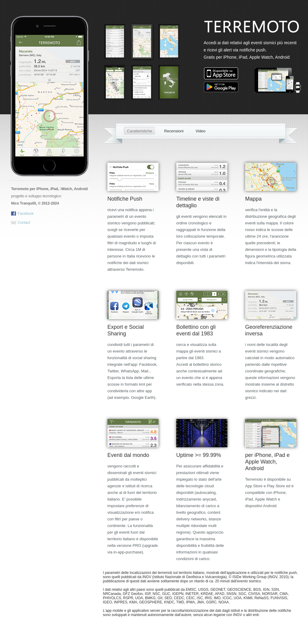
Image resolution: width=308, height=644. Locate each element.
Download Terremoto (50, 157)
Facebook (26, 214)
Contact (24, 223)
